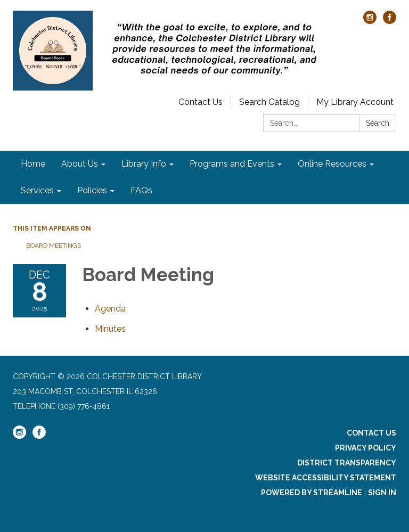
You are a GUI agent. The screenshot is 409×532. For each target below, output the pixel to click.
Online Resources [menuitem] (332, 164)
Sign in (382, 493)
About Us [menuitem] (80, 164)
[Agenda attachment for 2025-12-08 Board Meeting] (110, 309)
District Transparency (347, 463)
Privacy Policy (366, 448)
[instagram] (370, 21)
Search (378, 123)
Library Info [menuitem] (144, 164)
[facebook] (390, 21)
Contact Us (201, 102)
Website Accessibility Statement (326, 478)
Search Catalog (269, 102)
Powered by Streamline (312, 493)
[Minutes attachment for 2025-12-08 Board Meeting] (110, 329)
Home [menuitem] (33, 164)
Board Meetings (54, 245)
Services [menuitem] (37, 190)
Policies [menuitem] (92, 190)
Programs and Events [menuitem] (232, 164)
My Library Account (355, 102)
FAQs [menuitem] (141, 190)
